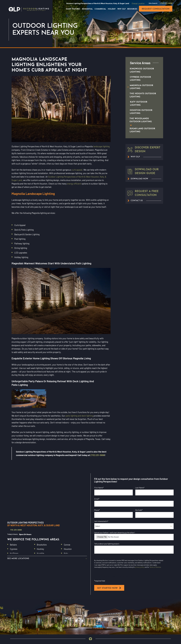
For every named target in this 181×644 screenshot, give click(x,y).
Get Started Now (109, 588)
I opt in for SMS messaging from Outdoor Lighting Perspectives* (122, 576)
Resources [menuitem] (132, 9)
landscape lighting (101, 146)
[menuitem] (142, 71)
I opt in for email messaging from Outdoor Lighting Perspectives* (123, 558)
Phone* (97, 510)
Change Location (138, 3)
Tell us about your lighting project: (107, 544)
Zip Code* (139, 510)
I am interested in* (101, 521)
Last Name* (140, 488)
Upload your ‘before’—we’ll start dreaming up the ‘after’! (115, 533)
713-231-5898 (16, 530)
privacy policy (140, 567)
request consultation (156, 9)
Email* (97, 499)
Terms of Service (155, 567)
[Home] (29, 9)
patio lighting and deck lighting (79, 416)
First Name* (99, 488)
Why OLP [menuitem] (121, 9)
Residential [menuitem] (87, 9)
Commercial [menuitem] (100, 9)
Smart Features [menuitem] (73, 9)
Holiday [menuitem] (112, 9)
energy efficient (74, 184)
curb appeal (77, 170)
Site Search (153, 3)
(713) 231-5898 (166, 3)
